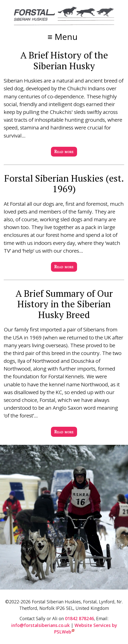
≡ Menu (62, 37)
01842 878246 (79, 618)
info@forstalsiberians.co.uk (41, 625)
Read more (64, 151)
